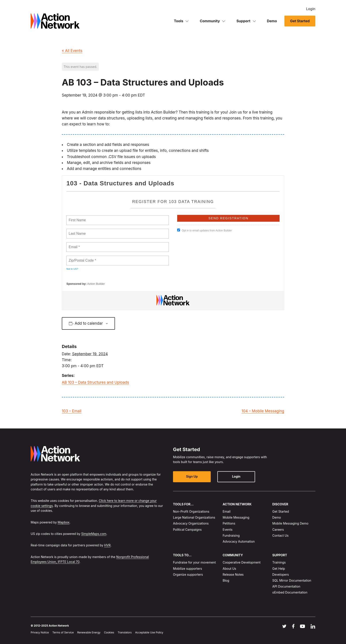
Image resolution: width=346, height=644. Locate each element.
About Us (229, 569)
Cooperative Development (242, 563)
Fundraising (231, 535)
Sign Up (191, 477)
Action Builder (96, 284)
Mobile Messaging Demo (290, 523)
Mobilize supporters (187, 569)
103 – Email (72, 411)
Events (228, 530)
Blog (226, 580)
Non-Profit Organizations (191, 511)
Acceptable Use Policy (149, 632)
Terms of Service (63, 632)
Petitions (229, 523)
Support (243, 21)
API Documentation (286, 586)
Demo (272, 21)
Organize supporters (188, 574)
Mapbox (63, 522)
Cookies (109, 632)
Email (227, 511)
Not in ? (72, 269)
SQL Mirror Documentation (292, 580)
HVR (107, 545)
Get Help (279, 569)
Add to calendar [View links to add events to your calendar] (89, 323)
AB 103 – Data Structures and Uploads (95, 382)
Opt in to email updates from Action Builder (204, 230)
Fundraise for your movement (194, 563)
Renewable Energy (89, 632)
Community (210, 21)
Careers (278, 530)
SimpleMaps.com (94, 534)
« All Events (72, 51)
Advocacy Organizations (191, 523)
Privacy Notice (40, 632)
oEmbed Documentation (290, 593)
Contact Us (280, 535)
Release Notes (233, 574)
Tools (179, 21)
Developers (281, 574)
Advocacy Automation (239, 541)
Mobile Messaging (236, 517)
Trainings (279, 563)
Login (311, 9)
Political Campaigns (187, 530)
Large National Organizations (194, 517)
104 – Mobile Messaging (263, 411)
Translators (125, 632)
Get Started (300, 21)
